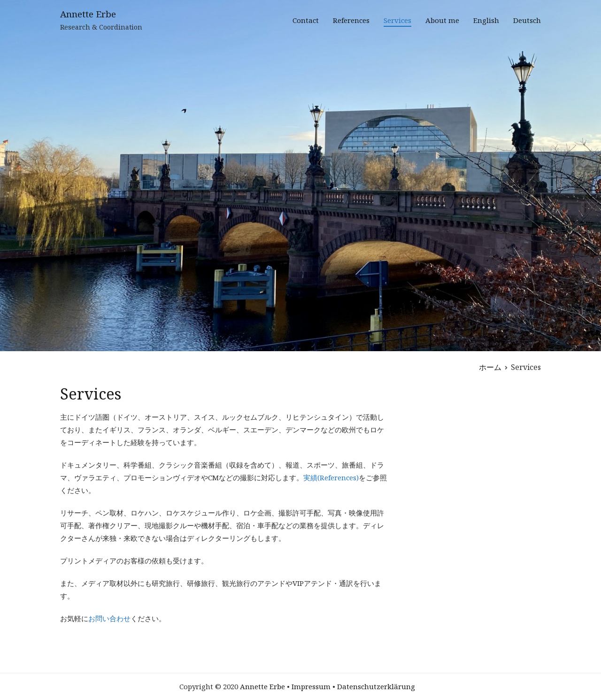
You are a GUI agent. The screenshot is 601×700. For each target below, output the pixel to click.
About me (442, 20)
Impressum (311, 686)
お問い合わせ (109, 618)
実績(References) (331, 477)
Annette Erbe (88, 14)
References (351, 20)
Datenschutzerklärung (376, 686)
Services (397, 20)
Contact (306, 20)
